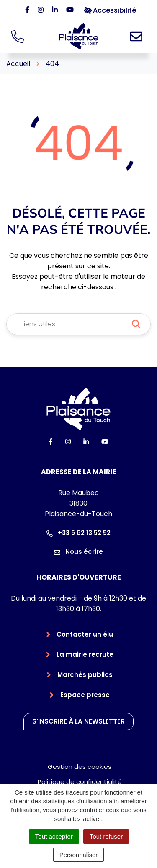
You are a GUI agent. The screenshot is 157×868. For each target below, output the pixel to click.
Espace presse (85, 695)
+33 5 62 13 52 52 (78, 533)
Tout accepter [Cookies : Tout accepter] (54, 836)
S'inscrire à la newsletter (78, 721)
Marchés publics (85, 675)
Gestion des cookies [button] (80, 767)
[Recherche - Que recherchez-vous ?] (68, 324)
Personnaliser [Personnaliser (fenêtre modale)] (79, 855)
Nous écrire (78, 552)
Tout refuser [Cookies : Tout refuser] (106, 836)
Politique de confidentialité (80, 782)
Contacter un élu (85, 634)
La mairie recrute (85, 654)
